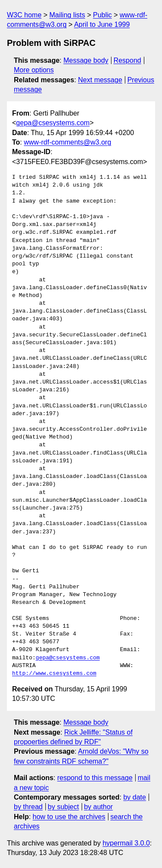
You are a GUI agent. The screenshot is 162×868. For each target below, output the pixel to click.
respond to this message (95, 778)
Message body (86, 60)
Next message (100, 80)
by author (98, 807)
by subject (64, 807)
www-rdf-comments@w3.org (67, 142)
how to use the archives (69, 817)
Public (102, 15)
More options (34, 70)
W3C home (24, 15)
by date (134, 797)
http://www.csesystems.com (54, 674)
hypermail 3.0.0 (126, 843)
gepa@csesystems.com (53, 123)
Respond (127, 60)
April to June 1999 (102, 24)
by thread (28, 807)
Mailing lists (67, 15)
